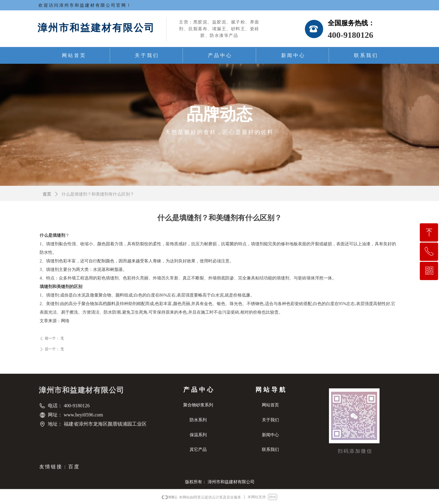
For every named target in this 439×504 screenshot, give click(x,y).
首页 (47, 194)
